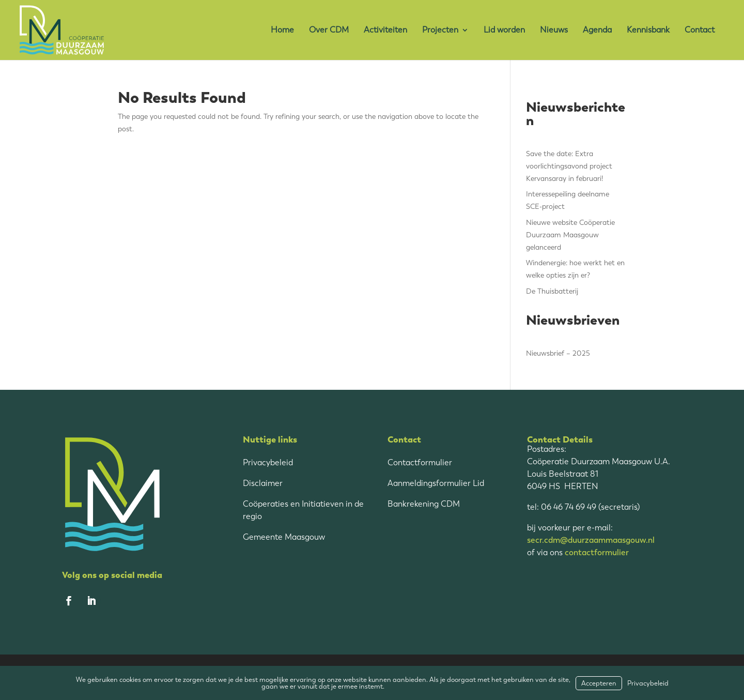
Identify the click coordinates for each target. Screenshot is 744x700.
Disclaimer (263, 483)
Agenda (597, 30)
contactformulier (597, 552)
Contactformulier (420, 462)
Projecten (440, 30)
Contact (700, 30)
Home (282, 30)
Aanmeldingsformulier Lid (436, 483)
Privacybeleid (268, 462)
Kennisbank (648, 30)
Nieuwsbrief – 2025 (558, 353)
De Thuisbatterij (552, 291)
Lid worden (504, 30)
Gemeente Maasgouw (284, 537)
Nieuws (554, 30)
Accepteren (599, 683)
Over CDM (329, 30)
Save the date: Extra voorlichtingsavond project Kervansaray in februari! (569, 166)
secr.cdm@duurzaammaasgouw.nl (591, 540)
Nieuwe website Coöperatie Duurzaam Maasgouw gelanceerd (570, 235)
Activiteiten (385, 30)
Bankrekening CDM (424, 504)
